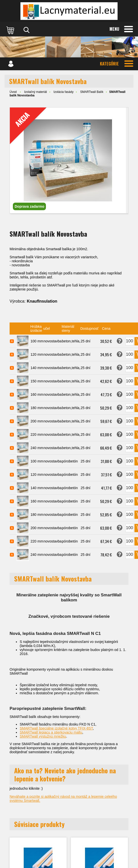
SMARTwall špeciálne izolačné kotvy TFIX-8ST (56, 728)
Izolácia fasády (63, 92)
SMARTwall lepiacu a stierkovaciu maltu (51, 732)
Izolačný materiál (36, 92)
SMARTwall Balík (92, 92)
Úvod (13, 92)
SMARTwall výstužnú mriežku (43, 736)
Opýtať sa (120, 341)
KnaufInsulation (42, 301)
